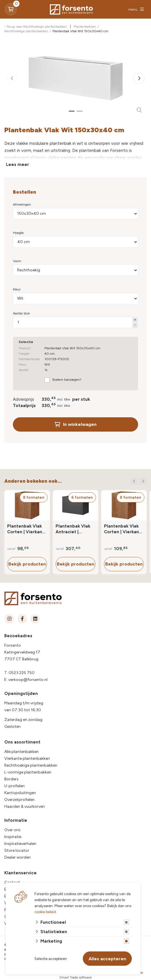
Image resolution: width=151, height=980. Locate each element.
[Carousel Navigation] (139, 481)
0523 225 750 (22, 673)
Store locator (17, 850)
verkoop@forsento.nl (28, 680)
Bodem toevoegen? (67, 380)
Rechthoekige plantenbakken (31, 765)
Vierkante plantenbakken (27, 758)
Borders (11, 779)
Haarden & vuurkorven (24, 806)
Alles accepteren (107, 959)
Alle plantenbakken (21, 752)
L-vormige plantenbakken (28, 772)
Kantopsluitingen (20, 793)
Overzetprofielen (19, 800)
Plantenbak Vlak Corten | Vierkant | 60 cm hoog (124, 529)
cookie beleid (45, 912)
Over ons (12, 830)
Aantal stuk (21, 313)
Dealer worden (17, 857)
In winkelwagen (75, 424)
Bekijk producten (27, 564)
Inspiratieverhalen (20, 844)
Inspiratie (13, 837)
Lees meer (17, 165)
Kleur (17, 289)
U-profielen (14, 786)
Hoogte (18, 233)
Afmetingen (22, 205)
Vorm (17, 261)
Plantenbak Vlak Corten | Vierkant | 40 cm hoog (27, 529)
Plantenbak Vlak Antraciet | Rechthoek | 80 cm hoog (73, 529)
